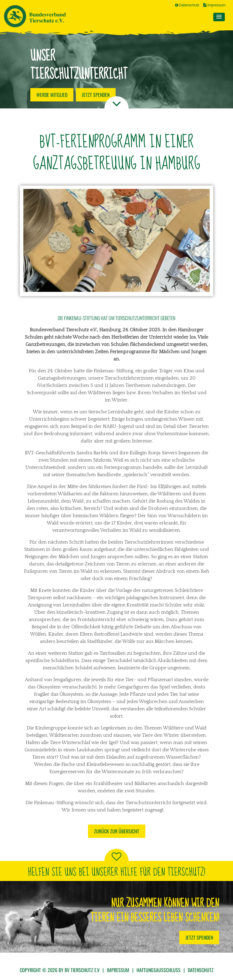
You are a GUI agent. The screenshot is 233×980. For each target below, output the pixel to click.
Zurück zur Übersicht (117, 831)
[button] (219, 17)
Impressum (214, 5)
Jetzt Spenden (199, 937)
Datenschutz (187, 5)
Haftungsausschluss (159, 970)
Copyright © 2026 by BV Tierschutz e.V (60, 970)
